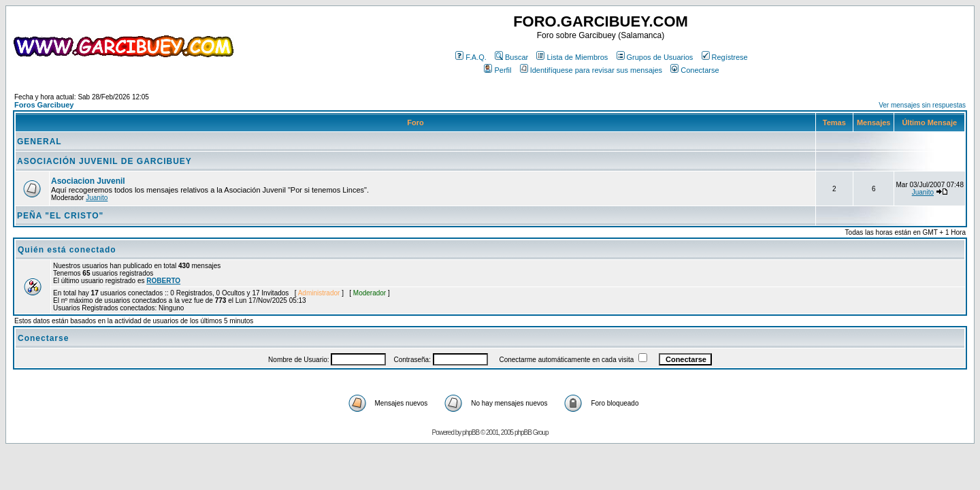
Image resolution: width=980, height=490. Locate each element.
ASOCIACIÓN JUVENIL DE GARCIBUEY (104, 161)
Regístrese (725, 57)
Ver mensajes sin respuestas (922, 105)
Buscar (511, 57)
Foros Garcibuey (44, 105)
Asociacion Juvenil (88, 181)
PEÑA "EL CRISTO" (60, 216)
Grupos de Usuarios (655, 57)
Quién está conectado (67, 250)
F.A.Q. (471, 57)
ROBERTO (163, 281)
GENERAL (39, 142)
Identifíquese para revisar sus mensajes (591, 70)
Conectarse (695, 70)
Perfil (497, 70)
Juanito (97, 198)
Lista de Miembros (572, 57)
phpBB (471, 432)
